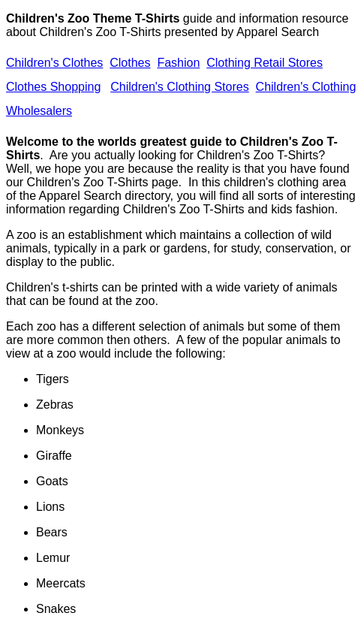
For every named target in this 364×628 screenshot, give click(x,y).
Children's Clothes (54, 63)
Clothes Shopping (53, 87)
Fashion (178, 63)
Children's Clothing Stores (179, 87)
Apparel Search (278, 32)
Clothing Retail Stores (265, 63)
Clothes (130, 63)
